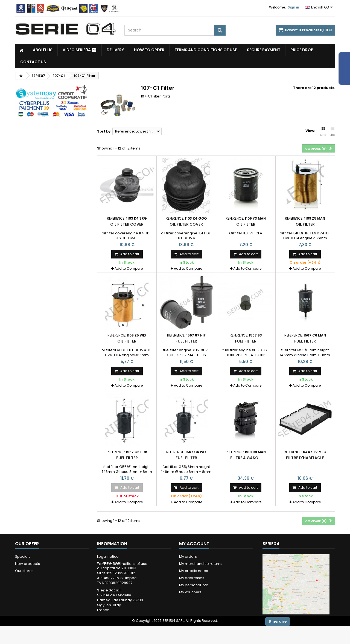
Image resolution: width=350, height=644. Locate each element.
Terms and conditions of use (206, 50)
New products (27, 564)
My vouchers (190, 592)
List (332, 132)
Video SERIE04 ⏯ (80, 50)
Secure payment (264, 50)
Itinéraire (278, 621)
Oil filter (246, 224)
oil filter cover (127, 224)
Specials (23, 557)
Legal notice (108, 557)
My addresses (192, 578)
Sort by (104, 131)
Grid (323, 132)
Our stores (24, 571)
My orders (188, 557)
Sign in (293, 7)
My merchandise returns (201, 564)
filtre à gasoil (246, 458)
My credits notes (194, 571)
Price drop (302, 50)
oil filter (305, 224)
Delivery (115, 50)
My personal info (194, 585)
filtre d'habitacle (305, 458)
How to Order (149, 50)
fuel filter (186, 341)
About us (43, 50)
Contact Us (33, 62)
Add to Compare (129, 268)
